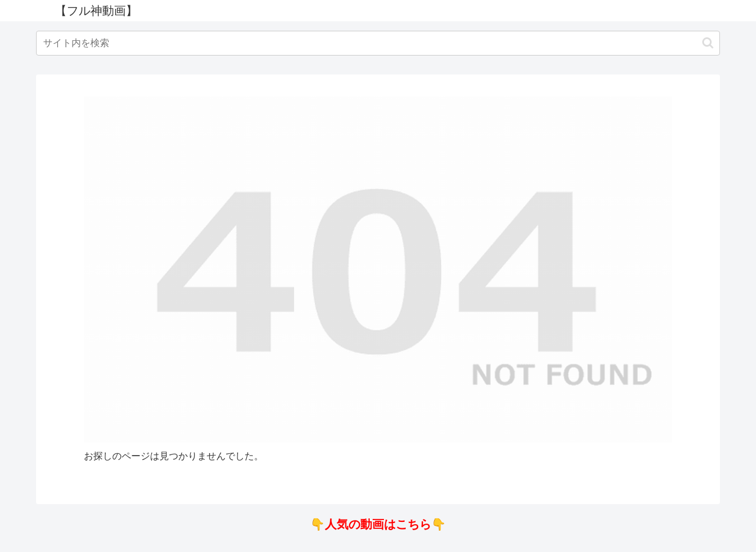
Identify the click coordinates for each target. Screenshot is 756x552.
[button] (708, 43)
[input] (378, 43)
